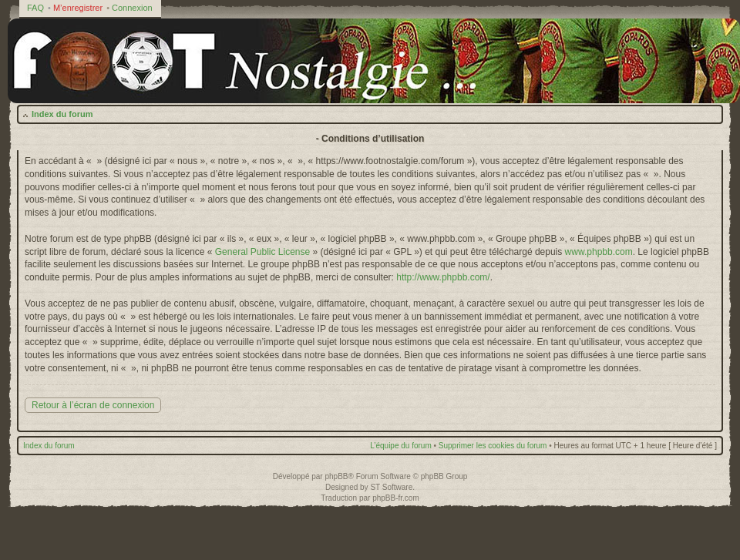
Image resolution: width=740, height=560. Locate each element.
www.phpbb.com (599, 252)
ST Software (391, 487)
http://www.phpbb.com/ (443, 277)
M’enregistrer (78, 8)
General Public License (262, 252)
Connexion (132, 8)
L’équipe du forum (401, 446)
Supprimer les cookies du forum (493, 446)
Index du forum (62, 114)
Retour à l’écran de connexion (93, 405)
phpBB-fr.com (396, 498)
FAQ (35, 8)
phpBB (336, 476)
